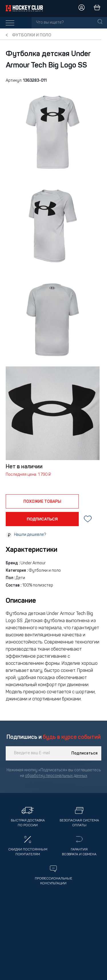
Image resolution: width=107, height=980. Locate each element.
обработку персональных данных (56, 776)
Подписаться (84, 753)
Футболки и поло (32, 35)
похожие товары (42, 502)
